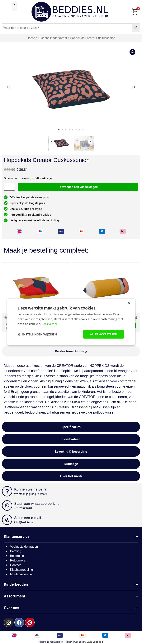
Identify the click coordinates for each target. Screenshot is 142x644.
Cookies (78, 642)
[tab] (71, 351)
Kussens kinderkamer (52, 38)
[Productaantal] (9, 187)
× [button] (129, 303)
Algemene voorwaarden (51, 642)
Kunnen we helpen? (30, 489)
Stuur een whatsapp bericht (36, 503)
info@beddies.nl (24, 522)
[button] (15, 6)
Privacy (69, 642)
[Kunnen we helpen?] (7, 491)
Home (31, 38)
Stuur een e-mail (28, 518)
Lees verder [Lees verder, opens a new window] (50, 324)
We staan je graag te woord (31, 494)
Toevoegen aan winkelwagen (78, 187)
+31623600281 (23, 508)
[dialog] (71, 322)
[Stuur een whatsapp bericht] (7, 506)
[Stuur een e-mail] (7, 520)
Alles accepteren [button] (104, 334)
